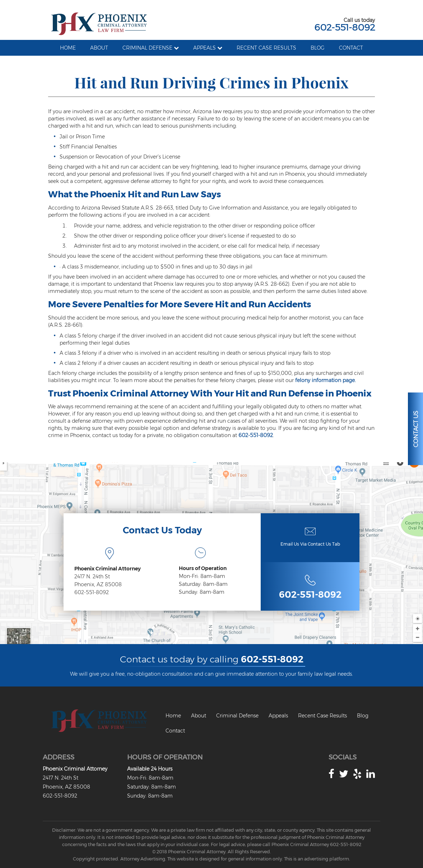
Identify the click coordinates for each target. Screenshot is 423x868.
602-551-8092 (345, 27)
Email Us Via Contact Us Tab (310, 544)
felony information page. (326, 380)
